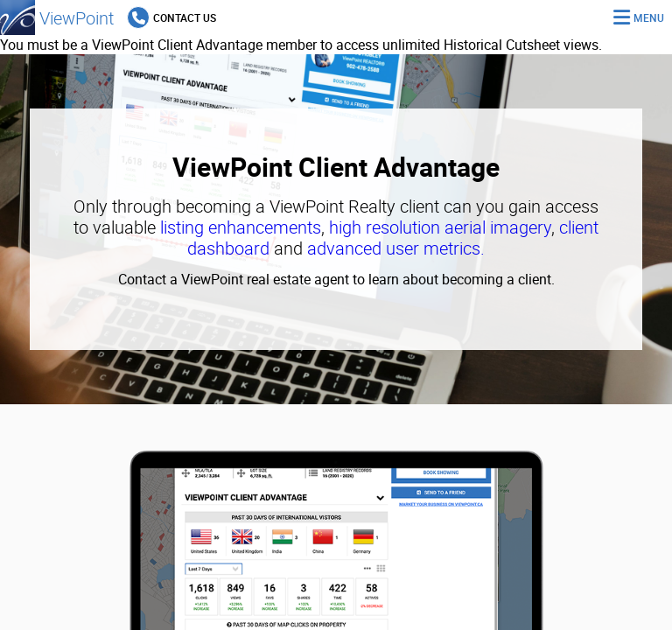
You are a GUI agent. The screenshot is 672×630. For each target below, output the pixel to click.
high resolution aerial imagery (440, 227)
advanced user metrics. (396, 248)
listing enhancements (241, 227)
